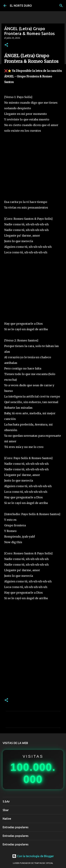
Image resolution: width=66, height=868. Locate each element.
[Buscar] (61, 6)
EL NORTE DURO (21, 6)
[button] (6, 45)
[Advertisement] (33, 166)
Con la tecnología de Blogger (33, 856)
